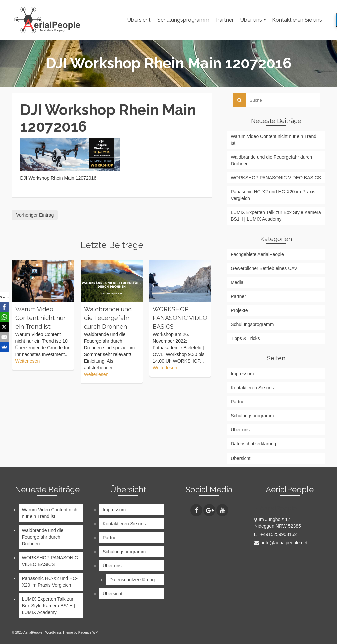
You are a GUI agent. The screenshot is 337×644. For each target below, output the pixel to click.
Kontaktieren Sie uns (252, 388)
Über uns (240, 430)
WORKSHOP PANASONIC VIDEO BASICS (276, 178)
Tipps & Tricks (245, 338)
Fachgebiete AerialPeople (257, 254)
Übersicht (240, 458)
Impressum (242, 374)
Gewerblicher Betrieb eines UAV (264, 268)
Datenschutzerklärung (253, 444)
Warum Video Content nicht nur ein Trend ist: (273, 140)
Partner (238, 296)
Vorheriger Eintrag (35, 215)
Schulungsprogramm (252, 324)
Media (237, 282)
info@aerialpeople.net (281, 543)
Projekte (239, 310)
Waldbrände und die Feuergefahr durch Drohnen (271, 160)
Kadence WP (88, 632)
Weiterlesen (28, 361)
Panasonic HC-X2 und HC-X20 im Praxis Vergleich (273, 195)
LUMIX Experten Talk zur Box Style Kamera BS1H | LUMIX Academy (276, 216)
